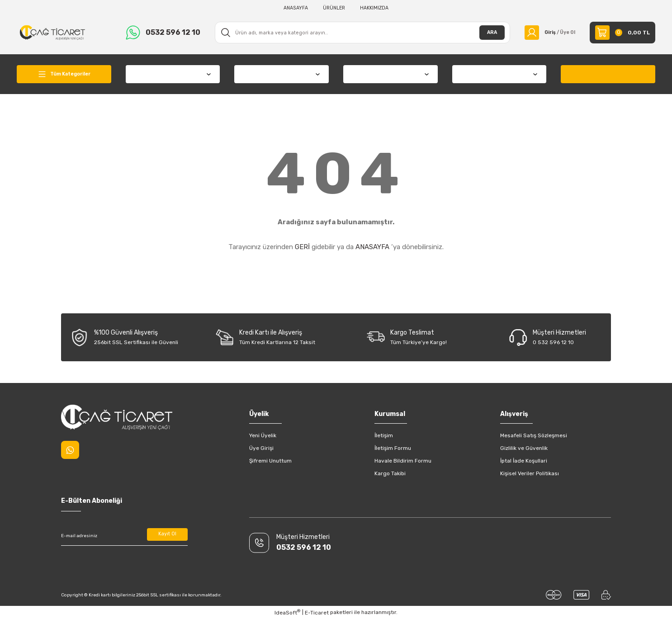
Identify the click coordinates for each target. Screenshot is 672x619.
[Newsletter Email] (124, 536)
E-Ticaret (317, 613)
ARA (486, 33)
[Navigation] (64, 74)
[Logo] (52, 32)
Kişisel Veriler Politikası (530, 473)
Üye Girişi (261, 448)
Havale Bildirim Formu (403, 461)
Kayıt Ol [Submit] (168, 536)
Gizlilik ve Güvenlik (524, 448)
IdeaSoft (287, 612)
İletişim (384, 435)
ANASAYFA (372, 247)
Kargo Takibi (390, 473)
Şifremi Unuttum (270, 461)
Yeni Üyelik (263, 435)
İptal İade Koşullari (524, 461)
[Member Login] (547, 33)
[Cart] (622, 33)
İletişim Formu (393, 448)
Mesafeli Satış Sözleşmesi (534, 435)
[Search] (360, 33)
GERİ (302, 247)
